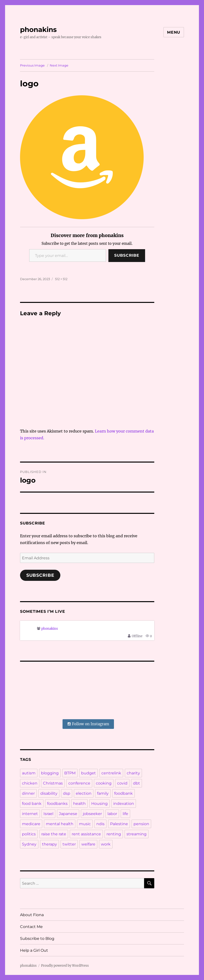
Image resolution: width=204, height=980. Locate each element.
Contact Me (31, 927)
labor (112, 814)
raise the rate (54, 834)
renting (114, 834)
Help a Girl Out (34, 950)
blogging (50, 773)
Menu (174, 32)
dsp (67, 793)
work (106, 844)
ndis (100, 824)
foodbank (123, 793)
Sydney (29, 844)
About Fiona (32, 915)
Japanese (68, 814)
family (103, 793)
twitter (69, 844)
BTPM (70, 773)
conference (79, 783)
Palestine (119, 824)
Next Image (59, 65)
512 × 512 (61, 279)
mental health (60, 824)
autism (29, 773)
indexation (124, 804)
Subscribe (127, 255)
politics (29, 834)
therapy (49, 844)
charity (133, 773)
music (85, 824)
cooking (104, 783)
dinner (28, 793)
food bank (32, 804)
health (79, 804)
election (84, 793)
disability (49, 793)
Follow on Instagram (88, 724)
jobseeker (92, 814)
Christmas (53, 783)
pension (141, 824)
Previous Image (32, 65)
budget (88, 773)
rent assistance (86, 834)
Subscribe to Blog (37, 939)
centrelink (111, 773)
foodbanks (57, 804)
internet (30, 814)
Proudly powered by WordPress (65, 966)
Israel (48, 814)
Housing (99, 804)
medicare (31, 824)
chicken (30, 783)
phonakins (38, 30)
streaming (137, 834)
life (125, 814)
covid (122, 783)
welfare (88, 844)
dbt (137, 783)
